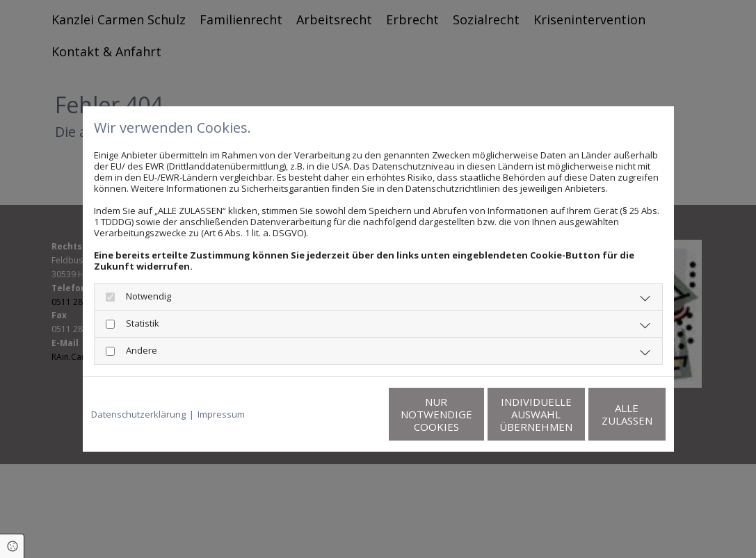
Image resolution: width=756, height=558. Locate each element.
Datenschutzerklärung (138, 414)
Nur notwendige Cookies (337, 414)
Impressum (221, 414)
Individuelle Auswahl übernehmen (469, 414)
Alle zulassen (601, 414)
